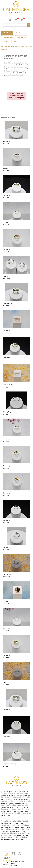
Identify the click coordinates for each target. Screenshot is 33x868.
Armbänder (4, 49)
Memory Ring (7, 412)
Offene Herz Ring (8, 385)
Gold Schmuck (7, 33)
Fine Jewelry (6, 41)
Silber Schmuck (20, 33)
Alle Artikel (7, 46)
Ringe (13, 46)
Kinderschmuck (21, 37)
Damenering (7, 547)
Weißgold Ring (7, 304)
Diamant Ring (7, 574)
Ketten (23, 46)
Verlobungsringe (8, 37)
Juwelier (13, 863)
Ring (4, 683)
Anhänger (29, 46)
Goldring (6, 168)
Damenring (6, 141)
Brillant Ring (7, 628)
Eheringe (6, 276)
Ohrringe (18, 46)
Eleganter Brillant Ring (10, 764)
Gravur (16, 41)
